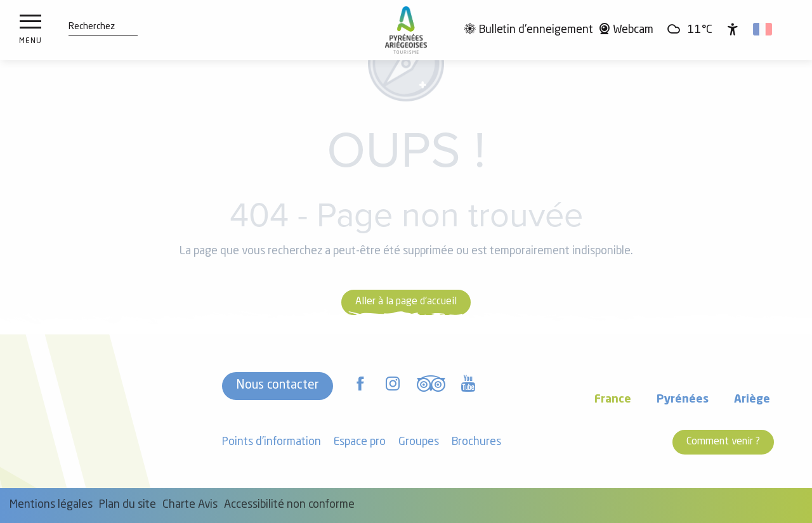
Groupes (419, 442)
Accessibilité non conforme (289, 505)
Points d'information (272, 442)
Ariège (752, 400)
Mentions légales (51, 505)
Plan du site (128, 505)
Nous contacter (278, 385)
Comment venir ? (723, 442)
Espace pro (360, 442)
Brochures (476, 442)
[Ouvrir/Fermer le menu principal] (30, 30)
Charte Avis (190, 505)
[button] (92, 27)
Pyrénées (683, 400)
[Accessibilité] (733, 29)
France (613, 400)
